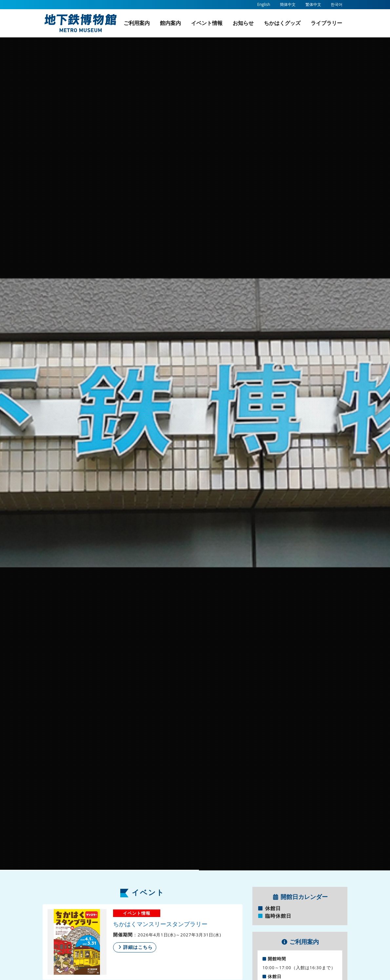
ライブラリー (326, 23)
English (264, 4)
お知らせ (243, 23)
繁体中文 (313, 4)
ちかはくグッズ (282, 23)
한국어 (337, 4)
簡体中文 (288, 4)
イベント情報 (207, 23)
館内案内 (170, 23)
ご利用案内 (137, 23)
